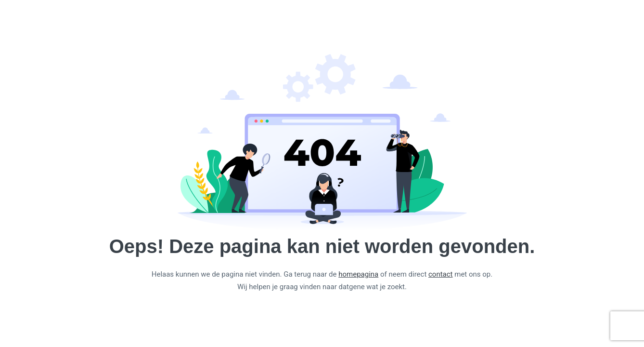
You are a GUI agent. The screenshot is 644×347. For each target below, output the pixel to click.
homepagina (358, 274)
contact (441, 274)
